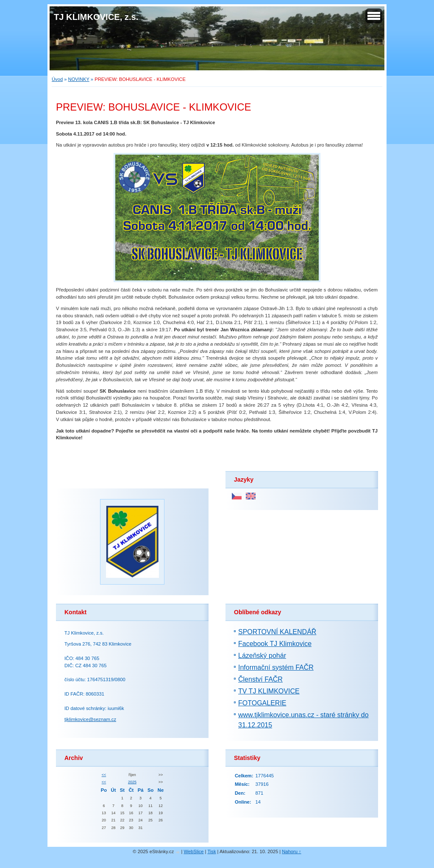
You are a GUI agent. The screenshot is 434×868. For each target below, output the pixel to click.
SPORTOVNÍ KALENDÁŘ (277, 632)
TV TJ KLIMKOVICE (269, 691)
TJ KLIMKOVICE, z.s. (96, 17)
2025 (132, 782)
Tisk (211, 851)
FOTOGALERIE (262, 703)
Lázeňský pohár (262, 656)
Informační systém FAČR (276, 667)
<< (104, 775)
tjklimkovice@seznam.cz (90, 719)
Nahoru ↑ (291, 851)
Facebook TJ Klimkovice (275, 644)
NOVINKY (79, 79)
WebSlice (193, 851)
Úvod (57, 79)
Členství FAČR (260, 679)
